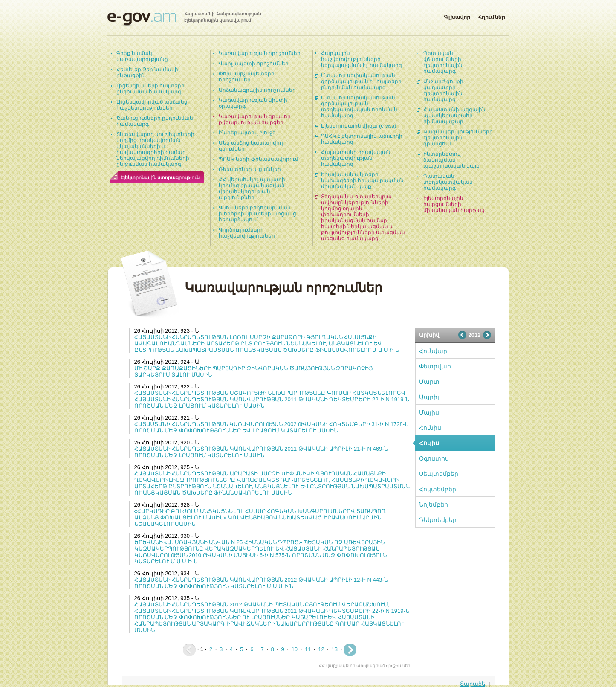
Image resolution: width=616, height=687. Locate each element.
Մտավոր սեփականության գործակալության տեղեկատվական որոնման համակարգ (359, 107)
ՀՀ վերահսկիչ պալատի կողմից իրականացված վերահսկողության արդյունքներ (252, 188)
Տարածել (473, 684)
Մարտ (429, 382)
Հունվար (433, 351)
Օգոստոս (434, 458)
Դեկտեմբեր (438, 520)
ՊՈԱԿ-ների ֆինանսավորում (259, 159)
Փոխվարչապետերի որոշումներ (247, 77)
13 (335, 649)
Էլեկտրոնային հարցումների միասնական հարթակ (454, 204)
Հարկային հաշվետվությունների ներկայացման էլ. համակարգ (362, 59)
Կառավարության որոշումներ (260, 53)
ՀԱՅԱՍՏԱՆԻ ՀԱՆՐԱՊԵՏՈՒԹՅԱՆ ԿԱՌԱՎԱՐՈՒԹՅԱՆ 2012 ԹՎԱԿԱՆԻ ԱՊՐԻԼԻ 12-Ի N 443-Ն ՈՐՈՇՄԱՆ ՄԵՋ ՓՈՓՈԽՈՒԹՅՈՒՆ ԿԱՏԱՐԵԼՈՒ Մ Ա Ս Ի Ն (261, 583)
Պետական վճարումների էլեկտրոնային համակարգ (443, 62)
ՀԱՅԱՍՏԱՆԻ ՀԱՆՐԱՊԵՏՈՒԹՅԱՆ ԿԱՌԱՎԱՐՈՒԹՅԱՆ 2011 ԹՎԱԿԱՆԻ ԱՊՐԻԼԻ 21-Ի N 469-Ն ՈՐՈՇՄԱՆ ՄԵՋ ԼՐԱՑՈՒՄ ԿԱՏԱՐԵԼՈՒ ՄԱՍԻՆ (261, 452)
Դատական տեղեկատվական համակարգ (448, 182)
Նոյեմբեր (434, 504)
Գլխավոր (457, 15)
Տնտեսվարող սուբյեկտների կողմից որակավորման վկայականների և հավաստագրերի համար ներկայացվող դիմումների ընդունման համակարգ (155, 149)
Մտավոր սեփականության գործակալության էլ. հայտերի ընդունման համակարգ (361, 81)
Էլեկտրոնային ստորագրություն (160, 177)
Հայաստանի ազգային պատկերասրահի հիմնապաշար (454, 116)
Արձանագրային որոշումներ (257, 90)
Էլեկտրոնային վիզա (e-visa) (359, 126)
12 (321, 649)
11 (308, 649)
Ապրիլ (429, 397)
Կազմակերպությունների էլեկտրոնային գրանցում (458, 138)
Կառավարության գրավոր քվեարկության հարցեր (255, 119)
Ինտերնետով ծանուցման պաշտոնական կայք (451, 160)
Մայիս (429, 412)
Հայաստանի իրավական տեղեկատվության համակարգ (356, 158)
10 (295, 649)
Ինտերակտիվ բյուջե (247, 133)
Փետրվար (435, 366)
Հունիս (430, 428)
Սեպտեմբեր (439, 474)
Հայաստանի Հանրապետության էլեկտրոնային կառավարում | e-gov (184, 19)
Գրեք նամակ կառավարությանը (142, 56)
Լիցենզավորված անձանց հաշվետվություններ (152, 105)
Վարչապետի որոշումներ (254, 64)
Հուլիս (429, 443)
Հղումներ (492, 15)
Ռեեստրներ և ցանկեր (250, 169)
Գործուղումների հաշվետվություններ (247, 233)
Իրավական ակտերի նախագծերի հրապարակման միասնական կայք (362, 180)
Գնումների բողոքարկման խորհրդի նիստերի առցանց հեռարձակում (258, 214)
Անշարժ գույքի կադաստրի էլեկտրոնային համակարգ (443, 90)
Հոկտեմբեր (438, 489)
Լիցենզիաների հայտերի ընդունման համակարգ (150, 89)
